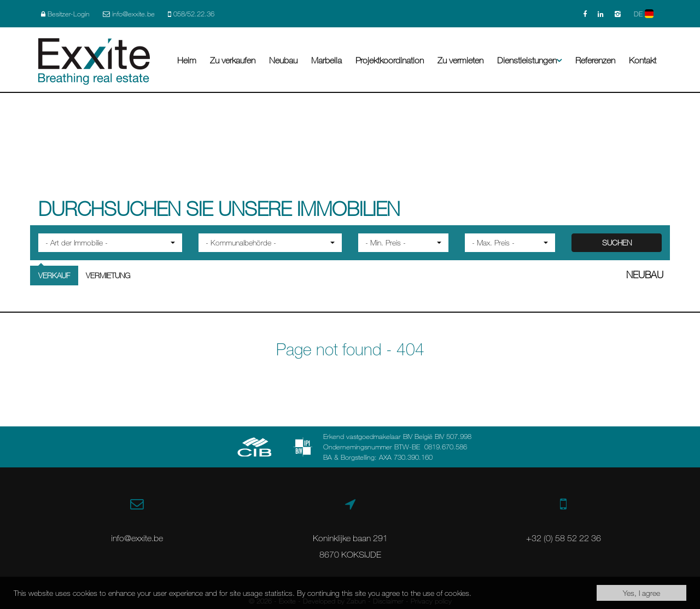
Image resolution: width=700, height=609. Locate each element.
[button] (110, 243)
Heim (187, 60)
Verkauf (54, 275)
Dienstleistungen (529, 60)
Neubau (283, 60)
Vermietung (108, 275)
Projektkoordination (390, 60)
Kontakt (643, 60)
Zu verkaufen (233, 60)
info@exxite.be (137, 538)
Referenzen (595, 60)
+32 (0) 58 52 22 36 (564, 538)
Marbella (326, 60)
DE (644, 14)
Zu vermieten (460, 60)
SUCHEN (617, 242)
